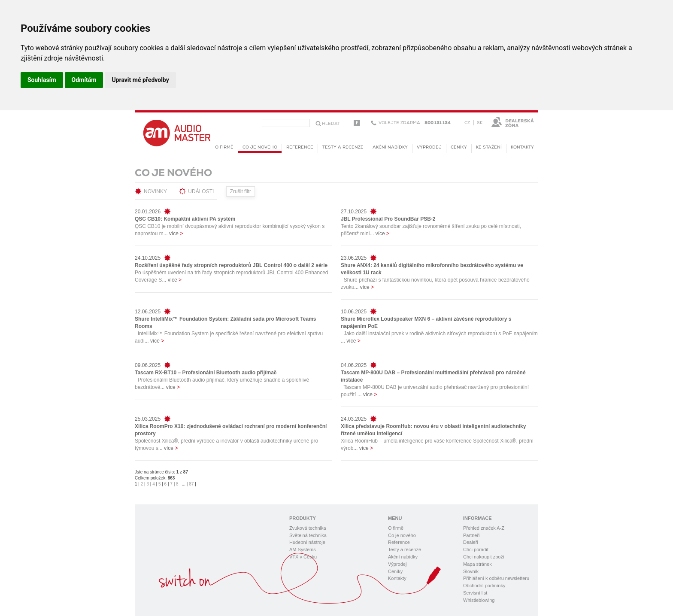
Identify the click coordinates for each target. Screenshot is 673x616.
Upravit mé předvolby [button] (140, 80)
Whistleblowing (479, 600)
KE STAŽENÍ (489, 147)
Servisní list (475, 593)
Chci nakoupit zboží (484, 557)
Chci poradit (476, 549)
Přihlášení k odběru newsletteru (496, 578)
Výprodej (429, 147)
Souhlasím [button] (42, 80)
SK (480, 123)
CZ (467, 123)
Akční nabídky (390, 147)
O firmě (224, 147)
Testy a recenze (343, 147)
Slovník (471, 571)
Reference (300, 147)
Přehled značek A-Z (484, 528)
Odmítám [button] (84, 80)
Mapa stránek (477, 564)
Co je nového (260, 149)
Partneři (471, 535)
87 (191, 484)
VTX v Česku (303, 557)
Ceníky (459, 147)
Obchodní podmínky (484, 586)
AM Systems (303, 549)
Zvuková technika (308, 528)
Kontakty (522, 147)
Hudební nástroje (307, 542)
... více (173, 234)
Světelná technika (308, 535)
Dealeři (471, 542)
